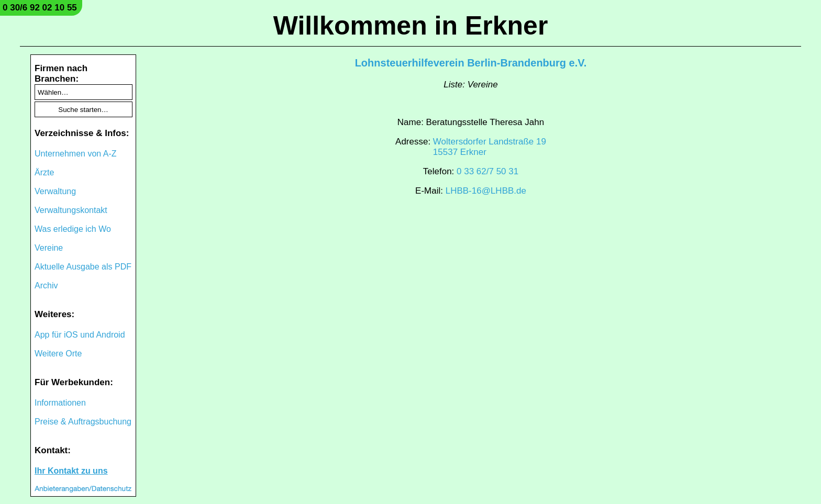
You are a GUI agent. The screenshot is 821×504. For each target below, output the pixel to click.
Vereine (49, 248)
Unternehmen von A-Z (76, 154)
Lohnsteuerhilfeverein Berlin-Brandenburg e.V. (471, 63)
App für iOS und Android (80, 335)
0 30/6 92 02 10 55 (40, 8)
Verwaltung (55, 191)
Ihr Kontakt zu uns (71, 471)
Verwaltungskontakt (71, 210)
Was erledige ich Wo (73, 229)
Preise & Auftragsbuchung (83, 422)
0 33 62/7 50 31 (487, 171)
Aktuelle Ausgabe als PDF (83, 267)
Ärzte (44, 172)
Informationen (60, 403)
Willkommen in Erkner (411, 26)
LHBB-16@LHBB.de (486, 191)
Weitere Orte (58, 354)
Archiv (46, 285)
